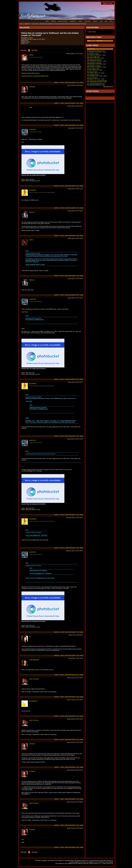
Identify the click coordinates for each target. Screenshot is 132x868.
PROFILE (53, 21)
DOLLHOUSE (35, 24)
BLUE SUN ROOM (63, 21)
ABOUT (111, 21)
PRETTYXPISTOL (34, 679)
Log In (111, 3)
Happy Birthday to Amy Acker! (94, 63)
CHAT (101, 21)
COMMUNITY (73, 21)
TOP (78, 83)
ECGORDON (33, 190)
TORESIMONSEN (34, 660)
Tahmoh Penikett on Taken (93, 69)
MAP (106, 21)
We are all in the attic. (92, 72)
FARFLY (31, 240)
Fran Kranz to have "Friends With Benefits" (97, 81)
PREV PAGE (24, 50)
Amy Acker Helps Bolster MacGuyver (96, 84)
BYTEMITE (32, 87)
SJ (30, 636)
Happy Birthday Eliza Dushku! (94, 60)
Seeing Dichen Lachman (93, 54)
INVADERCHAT (33, 701)
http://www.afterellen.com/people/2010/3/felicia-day (35, 76)
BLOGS (80, 21)
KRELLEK (32, 212)
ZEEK (31, 107)
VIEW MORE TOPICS (108, 87)
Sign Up (105, 3)
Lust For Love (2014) (92, 78)
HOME (47, 21)
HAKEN (31, 38)
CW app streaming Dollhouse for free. (96, 51)
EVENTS (95, 21)
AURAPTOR (33, 130)
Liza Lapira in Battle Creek (93, 57)
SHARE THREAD (92, 32)
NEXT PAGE (35, 50)
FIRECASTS (88, 21)
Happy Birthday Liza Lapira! (94, 66)
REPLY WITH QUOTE (70, 83)
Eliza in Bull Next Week (93, 75)
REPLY (63, 83)
